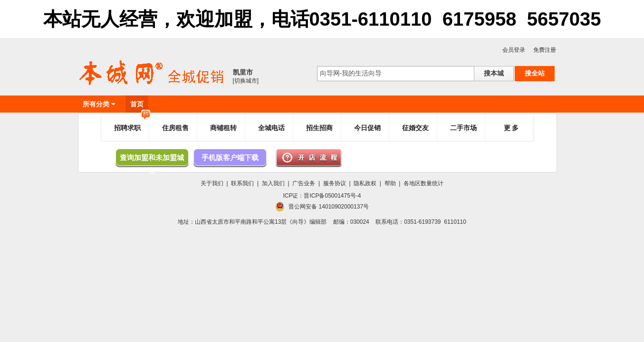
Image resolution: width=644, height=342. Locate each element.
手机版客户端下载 (230, 157)
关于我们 (212, 183)
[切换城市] (246, 81)
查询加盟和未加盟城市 (152, 160)
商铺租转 (223, 128)
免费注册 (545, 50)
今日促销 (367, 128)
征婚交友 (415, 128)
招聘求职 (132, 124)
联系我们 (242, 183)
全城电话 (271, 128)
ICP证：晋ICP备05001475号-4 (322, 196)
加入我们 (273, 183)
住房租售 (175, 128)
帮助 (390, 183)
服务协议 (335, 183)
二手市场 (463, 128)
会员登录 (514, 50)
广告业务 (304, 183)
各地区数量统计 (423, 183)
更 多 (511, 128)
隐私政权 (365, 183)
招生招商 (319, 128)
